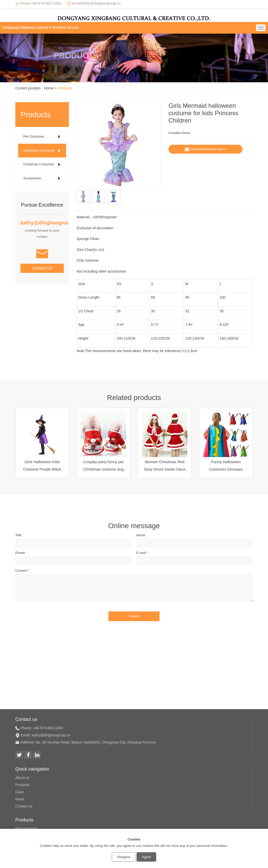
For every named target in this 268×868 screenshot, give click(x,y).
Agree (146, 857)
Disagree (124, 857)
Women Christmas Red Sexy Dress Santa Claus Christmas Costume (165, 469)
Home (49, 88)
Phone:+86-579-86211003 (40, 3)
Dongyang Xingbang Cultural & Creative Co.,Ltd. (41, 27)
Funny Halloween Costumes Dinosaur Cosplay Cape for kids (226, 469)
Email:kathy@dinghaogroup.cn (96, 3)
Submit (134, 616)
